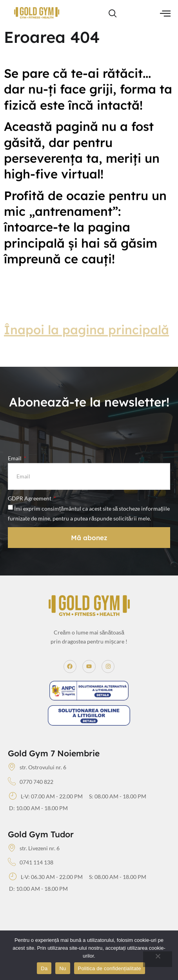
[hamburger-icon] (165, 14)
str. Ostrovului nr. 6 (37, 767)
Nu (63, 968)
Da (44, 968)
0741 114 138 (31, 862)
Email (15, 458)
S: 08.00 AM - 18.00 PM (118, 796)
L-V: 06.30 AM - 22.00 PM (46, 877)
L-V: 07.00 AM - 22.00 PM (46, 796)
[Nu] (158, 959)
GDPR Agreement (30, 498)
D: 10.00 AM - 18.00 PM (38, 808)
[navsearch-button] (113, 14)
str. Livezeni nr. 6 (34, 848)
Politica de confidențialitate (110, 968)
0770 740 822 (31, 782)
